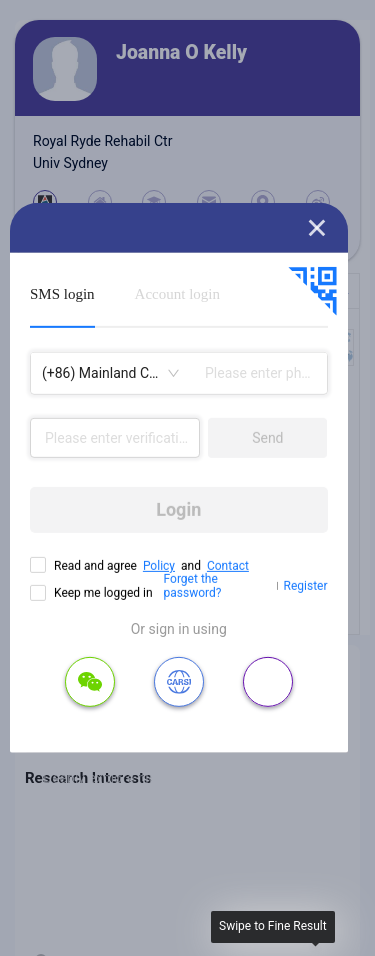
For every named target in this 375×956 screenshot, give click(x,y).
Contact (228, 566)
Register (306, 586)
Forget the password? (193, 586)
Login (178, 509)
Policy (159, 566)
